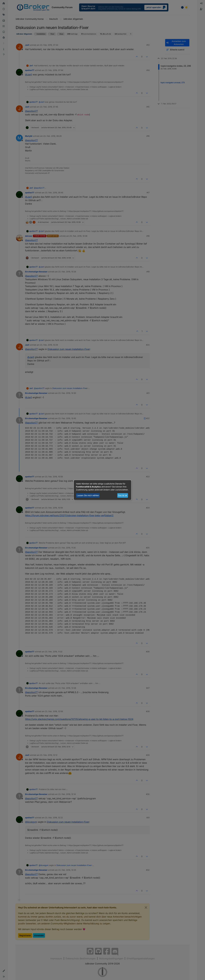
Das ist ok (123, 495)
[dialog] (102, 490)
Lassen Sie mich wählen (88, 495)
